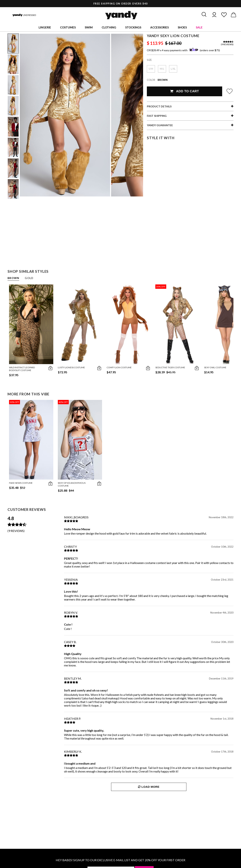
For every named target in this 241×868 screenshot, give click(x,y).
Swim (89, 27)
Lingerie (45, 27)
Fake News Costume (21, 483)
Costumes (68, 27)
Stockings (133, 27)
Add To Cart (184, 91)
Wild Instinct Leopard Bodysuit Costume (22, 369)
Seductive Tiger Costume (170, 367)
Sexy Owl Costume (215, 367)
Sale (199, 27)
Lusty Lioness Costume (71, 367)
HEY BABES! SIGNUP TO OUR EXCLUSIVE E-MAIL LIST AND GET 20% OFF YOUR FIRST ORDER (120, 860)
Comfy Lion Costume (119, 367)
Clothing (109, 27)
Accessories (159, 27)
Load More (149, 787)
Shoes (182, 27)
